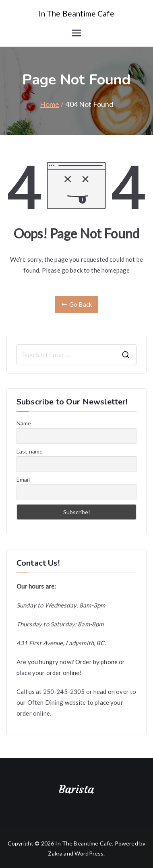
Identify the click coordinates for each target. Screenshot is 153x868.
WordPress (89, 853)
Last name (30, 451)
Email (23, 479)
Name (24, 423)
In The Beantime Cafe (77, 13)
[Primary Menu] (76, 33)
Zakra (55, 853)
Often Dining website (57, 702)
